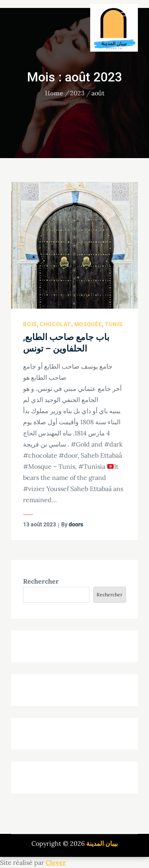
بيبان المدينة (102, 843)
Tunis (114, 324)
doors (76, 524)
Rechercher (41, 581)
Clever (56, 862)
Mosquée (88, 324)
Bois (30, 324)
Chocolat (55, 324)
